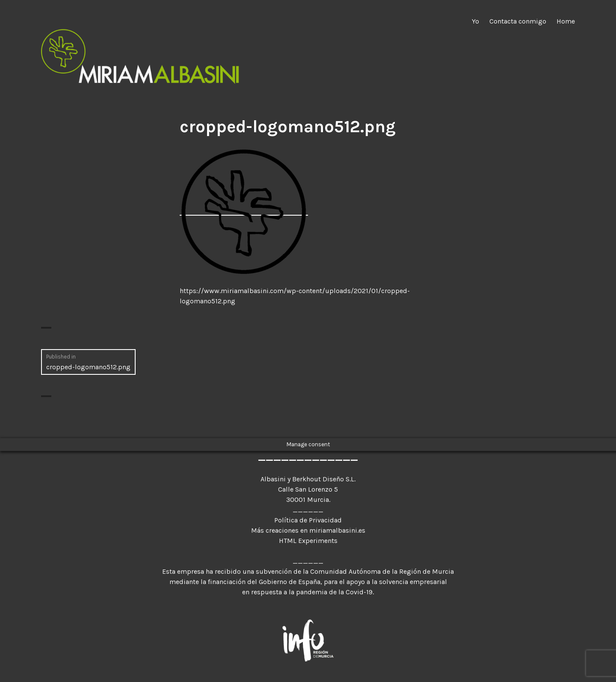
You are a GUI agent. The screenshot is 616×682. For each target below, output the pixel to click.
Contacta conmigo (518, 21)
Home (566, 21)
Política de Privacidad (308, 520)
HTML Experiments (308, 541)
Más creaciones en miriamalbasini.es (308, 530)
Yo (475, 21)
